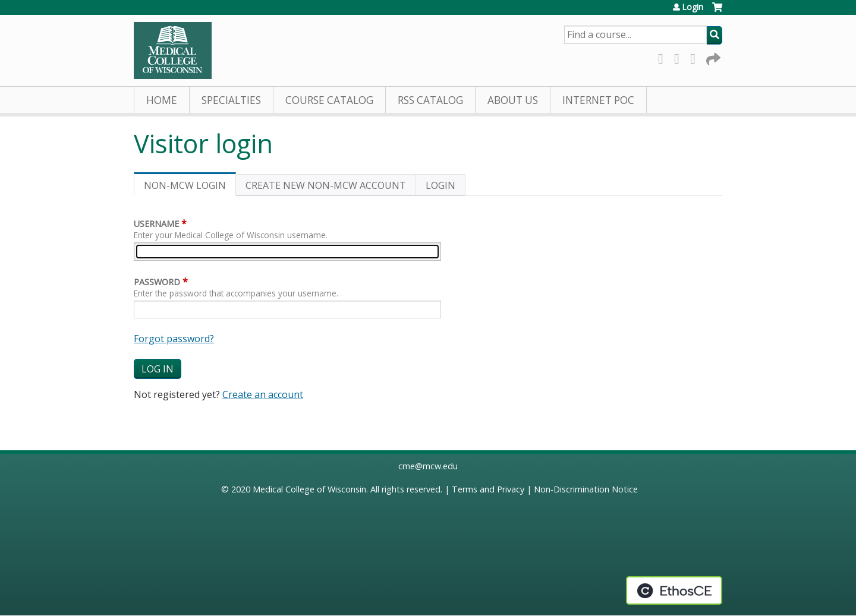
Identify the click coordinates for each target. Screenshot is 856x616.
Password (157, 282)
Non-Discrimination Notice (586, 489)
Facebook (664, 57)
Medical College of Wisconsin (309, 489)
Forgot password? (174, 339)
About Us (513, 100)
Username (156, 224)
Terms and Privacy (488, 489)
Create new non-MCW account (326, 185)
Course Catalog (329, 100)
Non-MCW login (190, 187)
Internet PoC (598, 100)
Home (162, 100)
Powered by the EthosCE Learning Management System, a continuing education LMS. (674, 590)
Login (693, 7)
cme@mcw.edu (428, 466)
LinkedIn (696, 57)
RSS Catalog (430, 100)
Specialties (231, 100)
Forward (712, 57)
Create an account (263, 394)
